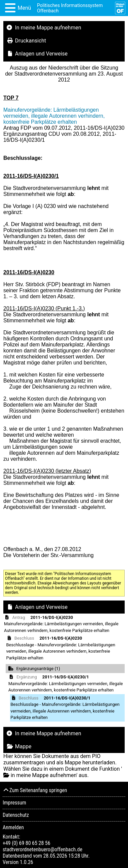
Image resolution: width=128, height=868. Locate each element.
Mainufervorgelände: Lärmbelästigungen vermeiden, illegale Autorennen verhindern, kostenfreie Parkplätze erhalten (54, 116)
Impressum (14, 803)
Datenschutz (16, 815)
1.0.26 (26, 862)
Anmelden (13, 827)
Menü (24, 8)
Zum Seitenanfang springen (35, 790)
